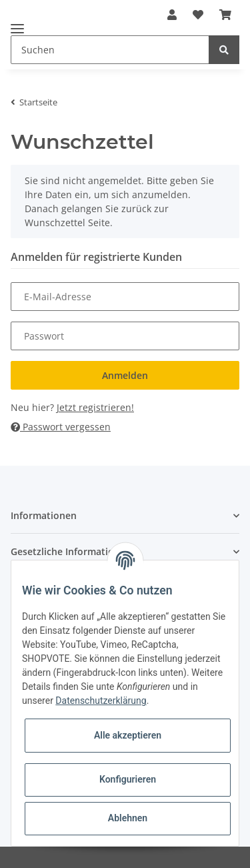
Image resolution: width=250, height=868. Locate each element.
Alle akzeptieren (128, 735)
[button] (125, 515)
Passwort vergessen (61, 427)
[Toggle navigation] (17, 23)
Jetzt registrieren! (95, 407)
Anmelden (125, 375)
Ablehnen (128, 818)
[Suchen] (110, 50)
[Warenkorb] (225, 15)
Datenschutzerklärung (101, 701)
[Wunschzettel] (198, 15)
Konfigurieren (128, 779)
